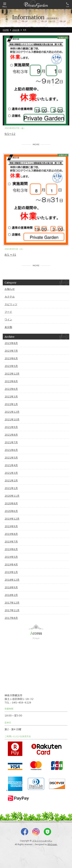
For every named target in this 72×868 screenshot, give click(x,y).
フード (8, 312)
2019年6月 (11, 549)
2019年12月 (12, 519)
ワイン (8, 320)
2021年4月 (11, 465)
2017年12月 (12, 603)
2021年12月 (12, 412)
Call (67, 5)
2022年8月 (11, 381)
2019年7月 (11, 542)
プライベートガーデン (42, 841)
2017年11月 (12, 610)
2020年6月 (11, 511)
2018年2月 (11, 595)
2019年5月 (11, 557)
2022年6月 (11, 389)
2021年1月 (11, 488)
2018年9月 (11, 587)
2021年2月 (11, 481)
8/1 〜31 (10, 255)
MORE (36, 144)
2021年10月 (12, 419)
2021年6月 (11, 450)
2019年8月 (11, 534)
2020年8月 (11, 503)
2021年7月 (11, 442)
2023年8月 (11, 343)
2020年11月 (12, 496)
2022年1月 (11, 404)
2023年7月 (11, 351)
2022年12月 (12, 374)
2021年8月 (11, 435)
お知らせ (63, 38)
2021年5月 (11, 458)
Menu (5, 5)
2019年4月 (11, 564)
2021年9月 (11, 427)
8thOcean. (52, 844)
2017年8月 (11, 618)
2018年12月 (12, 580)
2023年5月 (11, 366)
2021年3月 (11, 473)
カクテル (10, 297)
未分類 (8, 327)
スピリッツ (11, 304)
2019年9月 (11, 526)
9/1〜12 (10, 134)
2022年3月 (11, 397)
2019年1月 (11, 572)
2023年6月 (11, 358)
